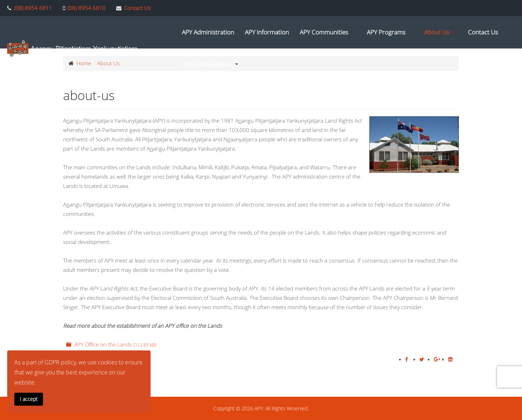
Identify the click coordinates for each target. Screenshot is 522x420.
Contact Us (137, 8)
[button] (328, 32)
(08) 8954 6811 (33, 8)
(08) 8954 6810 (86, 8)
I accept (29, 399)
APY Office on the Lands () (110, 344)
